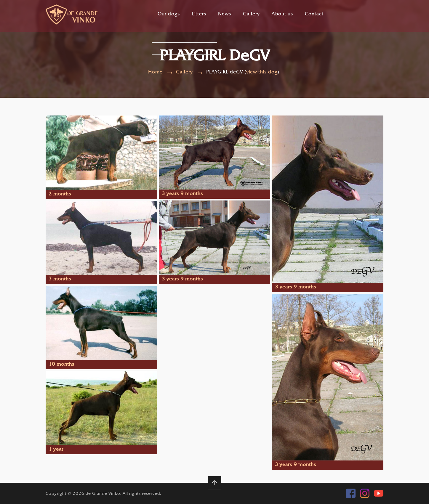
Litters (199, 14)
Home (155, 72)
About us (282, 14)
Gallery (251, 14)
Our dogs (169, 14)
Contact (314, 14)
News (225, 14)
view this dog (262, 72)
